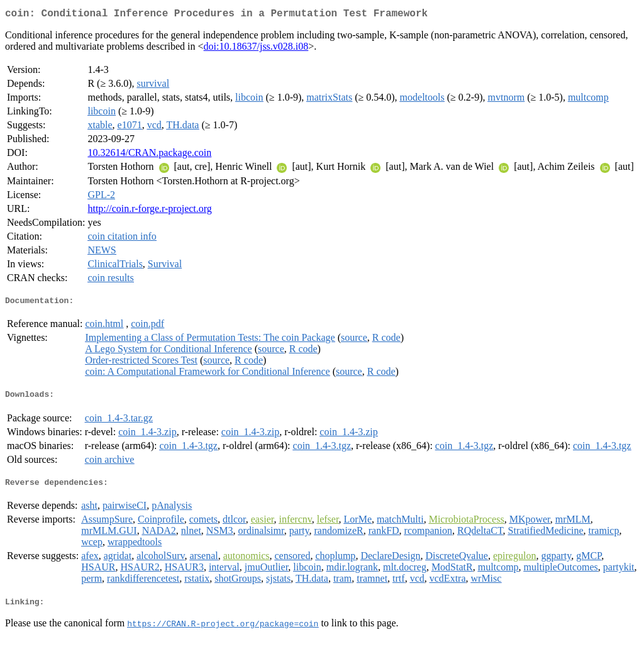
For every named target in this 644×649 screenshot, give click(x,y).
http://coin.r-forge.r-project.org (149, 211)
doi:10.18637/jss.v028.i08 (256, 49)
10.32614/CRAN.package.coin (149, 155)
